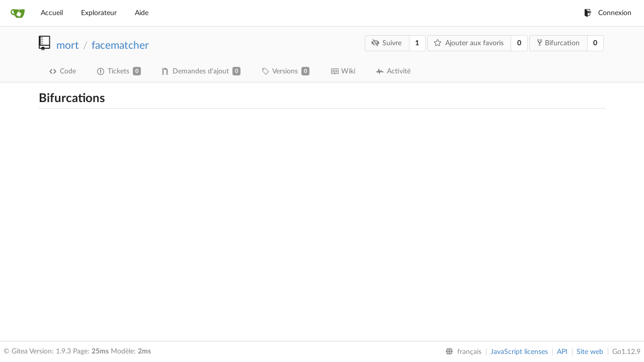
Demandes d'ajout (201, 71)
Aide (142, 13)
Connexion (608, 13)
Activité (393, 71)
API (562, 352)
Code (63, 71)
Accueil (52, 13)
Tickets (119, 71)
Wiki (343, 71)
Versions (286, 71)
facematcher (120, 46)
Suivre (386, 43)
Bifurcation (558, 43)
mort (68, 46)
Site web (590, 352)
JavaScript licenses (519, 352)
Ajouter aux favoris (469, 43)
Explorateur (99, 13)
